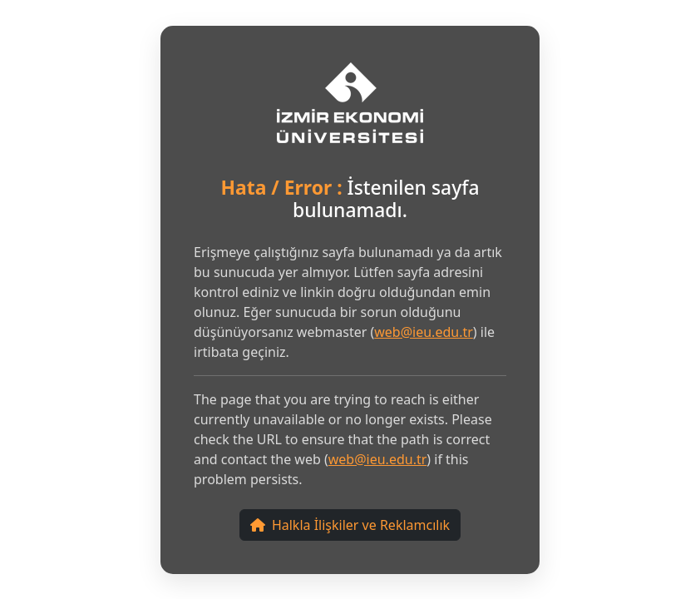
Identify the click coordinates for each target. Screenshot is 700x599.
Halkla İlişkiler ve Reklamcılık (350, 525)
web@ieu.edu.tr (424, 332)
